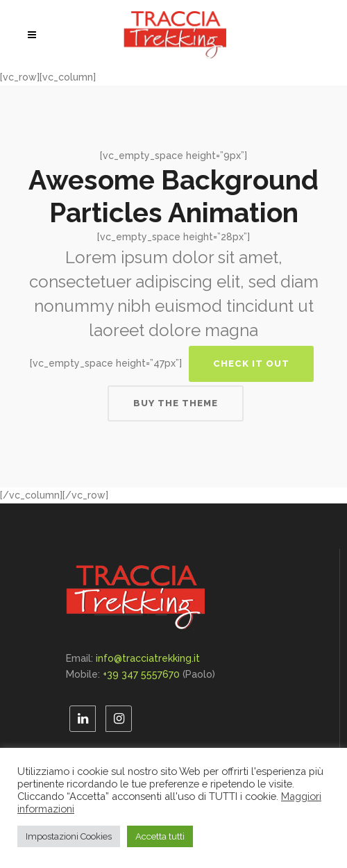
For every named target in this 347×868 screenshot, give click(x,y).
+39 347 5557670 (141, 674)
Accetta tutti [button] (160, 836)
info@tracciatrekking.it (148, 658)
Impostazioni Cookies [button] (69, 836)
